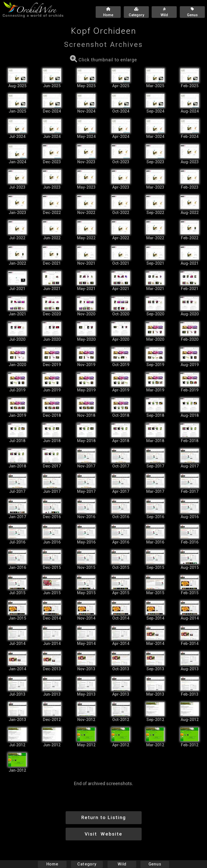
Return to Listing (104, 817)
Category (87, 864)
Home (52, 864)
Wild (122, 864)
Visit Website (103, 834)
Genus (155, 864)
